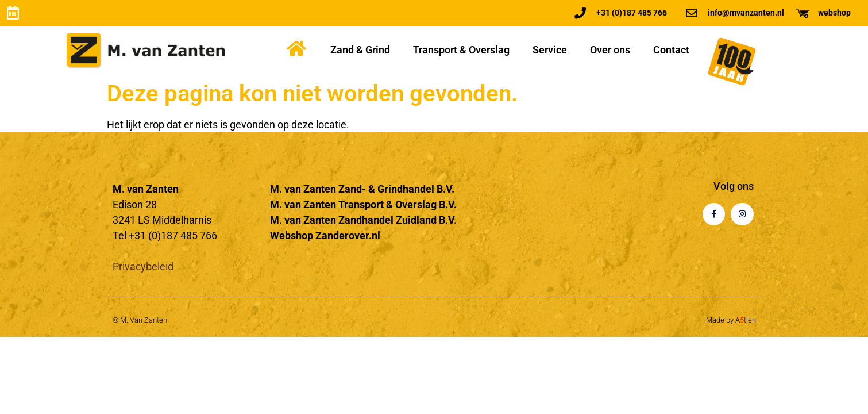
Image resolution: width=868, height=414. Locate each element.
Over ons (610, 50)
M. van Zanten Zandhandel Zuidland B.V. (363, 220)
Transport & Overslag (461, 50)
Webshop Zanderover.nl (325, 235)
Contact (671, 50)
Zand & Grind (360, 50)
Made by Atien (731, 320)
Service (550, 50)
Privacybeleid (143, 267)
